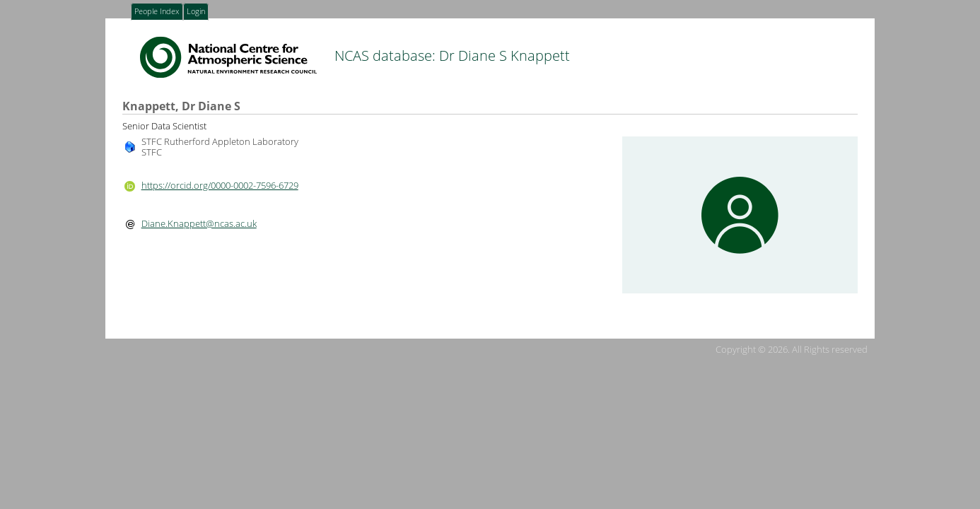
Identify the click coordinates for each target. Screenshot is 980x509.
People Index (157, 12)
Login (196, 12)
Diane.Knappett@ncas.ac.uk (199, 223)
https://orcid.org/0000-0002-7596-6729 (220, 185)
